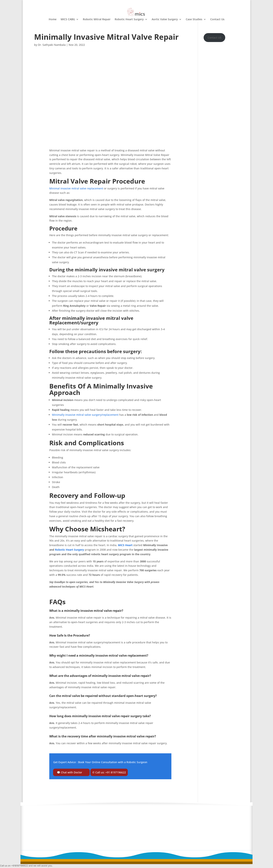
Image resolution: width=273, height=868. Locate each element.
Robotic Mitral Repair (97, 19)
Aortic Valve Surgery (165, 19)
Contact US (215, 38)
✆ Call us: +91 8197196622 (109, 772)
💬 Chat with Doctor (69, 772)
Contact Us (217, 19)
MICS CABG (68, 19)
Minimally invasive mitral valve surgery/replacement (85, 415)
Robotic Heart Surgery (129, 19)
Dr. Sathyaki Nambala (52, 45)
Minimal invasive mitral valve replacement (76, 188)
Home (53, 19)
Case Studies (194, 19)
